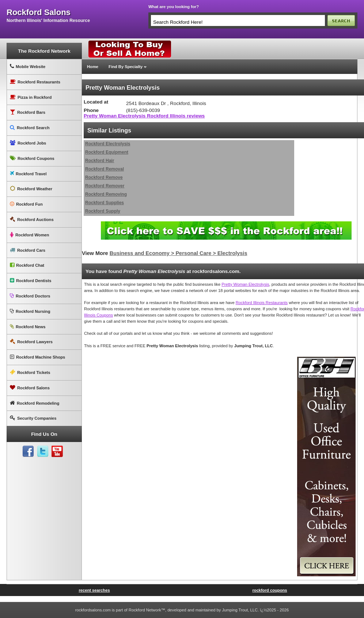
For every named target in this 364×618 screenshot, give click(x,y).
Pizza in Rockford (31, 97)
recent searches (94, 590)
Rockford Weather (31, 189)
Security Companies (33, 418)
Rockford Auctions (32, 219)
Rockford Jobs (28, 143)
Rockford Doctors (30, 296)
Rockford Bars (28, 112)
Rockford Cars (28, 250)
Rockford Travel (28, 174)
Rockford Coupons (32, 158)
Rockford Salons (30, 388)
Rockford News (28, 327)
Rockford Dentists (31, 280)
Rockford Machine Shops (37, 357)
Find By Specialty (126, 67)
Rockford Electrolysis (108, 144)
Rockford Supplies (105, 203)
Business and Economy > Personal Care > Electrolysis (179, 253)
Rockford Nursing (30, 311)
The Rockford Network (44, 51)
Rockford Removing (106, 194)
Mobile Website (28, 66)
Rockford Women (29, 235)
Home (93, 67)
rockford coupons (270, 590)
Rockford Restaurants (35, 82)
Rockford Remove (104, 177)
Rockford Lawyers (31, 342)
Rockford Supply (103, 211)
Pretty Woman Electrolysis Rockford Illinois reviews (144, 116)
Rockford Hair (100, 161)
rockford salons (39, 12)
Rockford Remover (105, 186)
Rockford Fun (26, 204)
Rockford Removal (105, 169)
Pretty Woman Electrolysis (245, 284)
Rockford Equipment (107, 152)
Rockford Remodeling (35, 403)
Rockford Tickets (30, 372)
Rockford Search (30, 128)
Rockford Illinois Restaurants (262, 303)
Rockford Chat (27, 265)
